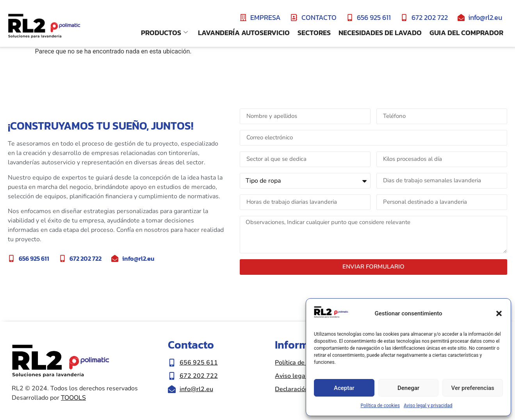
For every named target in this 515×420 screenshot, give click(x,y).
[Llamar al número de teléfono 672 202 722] (218, 376)
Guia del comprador (466, 33)
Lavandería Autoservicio (244, 33)
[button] (499, 313)
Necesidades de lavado (380, 33)
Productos (164, 33)
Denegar (408, 388)
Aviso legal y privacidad (428, 406)
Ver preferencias (473, 388)
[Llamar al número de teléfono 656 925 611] (218, 363)
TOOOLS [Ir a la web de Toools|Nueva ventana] (73, 398)
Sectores (314, 33)
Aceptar (344, 388)
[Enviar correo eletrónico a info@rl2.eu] (218, 389)
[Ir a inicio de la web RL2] (44, 26)
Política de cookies (380, 406)
